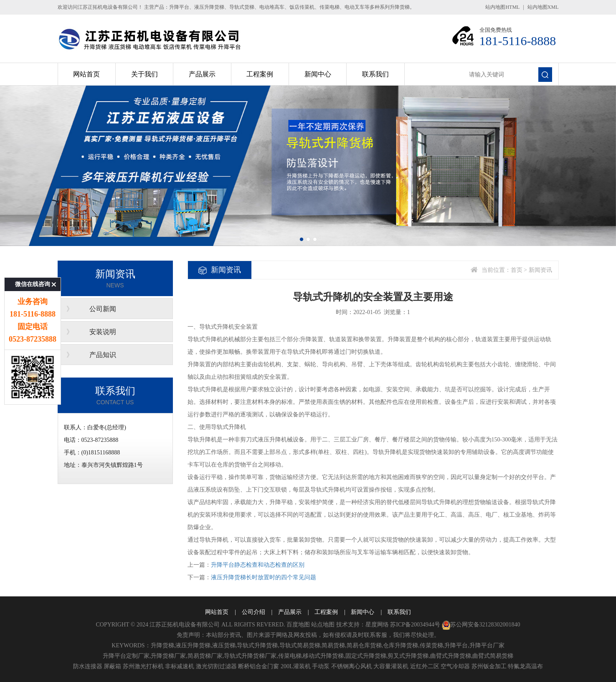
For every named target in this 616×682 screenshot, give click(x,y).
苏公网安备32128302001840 (481, 625)
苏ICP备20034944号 (415, 625)
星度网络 (377, 625)
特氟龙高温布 (525, 666)
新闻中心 (318, 74)
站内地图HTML (502, 7)
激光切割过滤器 (216, 666)
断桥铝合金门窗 (259, 666)
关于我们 (144, 74)
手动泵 (321, 666)
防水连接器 (88, 666)
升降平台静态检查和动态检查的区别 (258, 565)
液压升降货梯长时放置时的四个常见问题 (264, 577)
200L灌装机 (296, 666)
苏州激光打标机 (143, 666)
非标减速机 (180, 666)
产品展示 (202, 74)
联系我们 (375, 74)
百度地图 (298, 625)
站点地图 (323, 625)
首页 (517, 270)
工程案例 (260, 74)
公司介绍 (253, 612)
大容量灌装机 (391, 666)
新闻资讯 (540, 270)
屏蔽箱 (112, 666)
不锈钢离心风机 (352, 666)
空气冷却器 (455, 666)
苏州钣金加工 (489, 666)
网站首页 (86, 74)
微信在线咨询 (33, 249)
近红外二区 (425, 666)
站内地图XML (543, 7)
